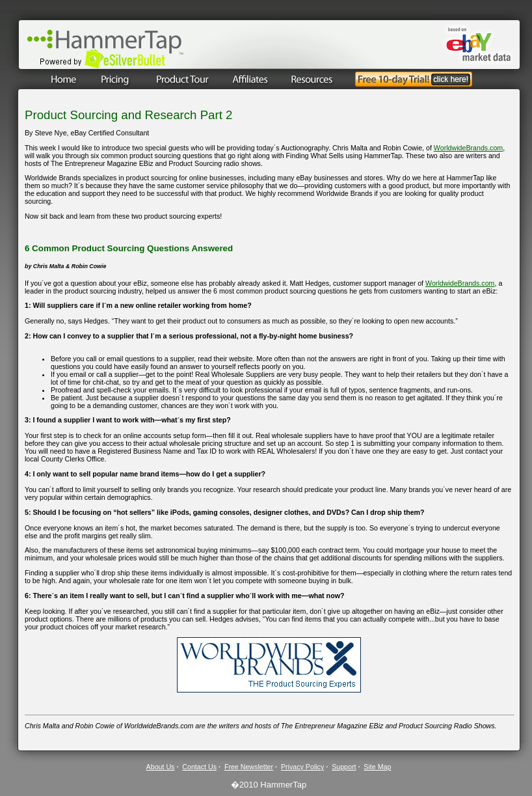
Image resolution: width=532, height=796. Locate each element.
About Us (161, 767)
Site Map (377, 767)
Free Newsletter (249, 767)
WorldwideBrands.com (468, 148)
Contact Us (199, 767)
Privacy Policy (302, 767)
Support (344, 767)
